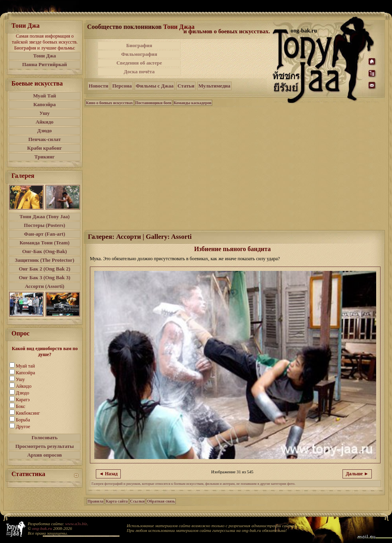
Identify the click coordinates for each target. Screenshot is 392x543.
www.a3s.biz (76, 524)
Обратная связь (161, 501)
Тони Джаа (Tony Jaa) (45, 216)
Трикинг (45, 157)
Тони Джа (45, 56)
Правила (95, 501)
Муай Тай (44, 96)
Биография (139, 45)
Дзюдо (45, 131)
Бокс (21, 406)
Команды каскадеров (193, 103)
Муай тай (25, 366)
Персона (122, 86)
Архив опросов (45, 455)
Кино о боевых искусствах (109, 103)
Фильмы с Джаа (155, 86)
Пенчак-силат (44, 139)
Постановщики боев (153, 103)
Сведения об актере (139, 63)
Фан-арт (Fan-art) (45, 234)
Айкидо (45, 122)
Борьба (23, 420)
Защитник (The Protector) (45, 260)
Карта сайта (117, 501)
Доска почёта (139, 71)
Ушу (45, 113)
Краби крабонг (45, 148)
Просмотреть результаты (45, 446)
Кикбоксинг (28, 413)
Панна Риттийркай (45, 64)
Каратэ (23, 400)
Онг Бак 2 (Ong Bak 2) (44, 269)
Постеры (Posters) (44, 225)
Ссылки (138, 501)
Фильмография (139, 54)
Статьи (186, 86)
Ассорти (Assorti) (45, 286)
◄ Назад (108, 474)
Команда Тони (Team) (44, 243)
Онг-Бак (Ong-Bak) (45, 251)
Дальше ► (357, 474)
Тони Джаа (179, 27)
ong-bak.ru (42, 528)
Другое (23, 427)
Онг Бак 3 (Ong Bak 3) (44, 277)
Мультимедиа (214, 86)
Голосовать (45, 437)
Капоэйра (45, 104)
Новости (98, 86)
